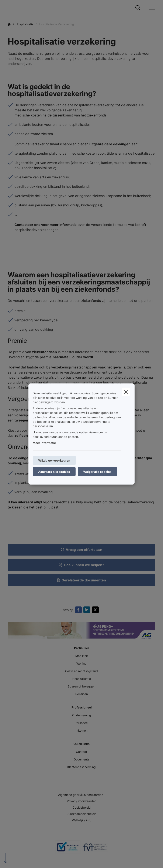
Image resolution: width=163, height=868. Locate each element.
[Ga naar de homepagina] (10, 8)
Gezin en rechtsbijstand (81, 671)
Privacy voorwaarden (82, 801)
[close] (126, 392)
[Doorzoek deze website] (138, 8)
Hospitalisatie (82, 679)
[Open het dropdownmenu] (151, 8)
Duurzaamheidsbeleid (81, 814)
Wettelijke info (82, 820)
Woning (81, 663)
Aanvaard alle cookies (54, 472)
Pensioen (82, 694)
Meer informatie (44, 443)
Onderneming (82, 715)
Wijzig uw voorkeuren (54, 460)
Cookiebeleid (82, 807)
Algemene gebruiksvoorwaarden (81, 795)
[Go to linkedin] (88, 610)
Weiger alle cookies (97, 472)
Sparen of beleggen (81, 686)
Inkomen (81, 730)
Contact (81, 752)
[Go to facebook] (79, 610)
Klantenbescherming (81, 767)
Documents (81, 759)
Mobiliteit (82, 656)
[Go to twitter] (96, 610)
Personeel (81, 723)
